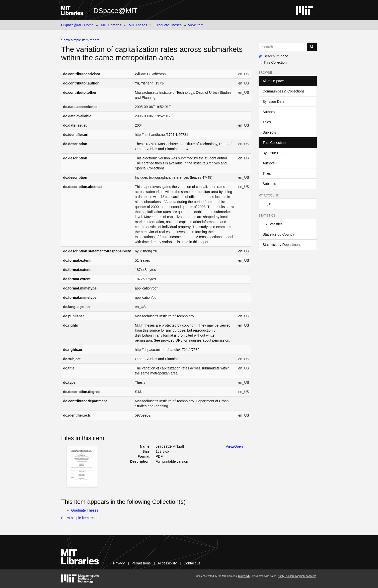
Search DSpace (273, 56)
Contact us (192, 563)
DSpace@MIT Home (77, 25)
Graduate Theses (168, 25)
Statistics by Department (282, 245)
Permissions (141, 563)
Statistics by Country (279, 234)
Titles (267, 122)
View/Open (234, 446)
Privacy (119, 563)
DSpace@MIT (115, 11)
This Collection (273, 62)
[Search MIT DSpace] (283, 47)
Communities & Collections (284, 91)
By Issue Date (274, 102)
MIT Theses (138, 25)
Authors (269, 112)
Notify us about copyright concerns (297, 576)
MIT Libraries (111, 25)
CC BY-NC (244, 576)
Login (267, 204)
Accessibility (167, 563)
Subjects (269, 132)
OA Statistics (273, 224)
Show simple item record (80, 40)
